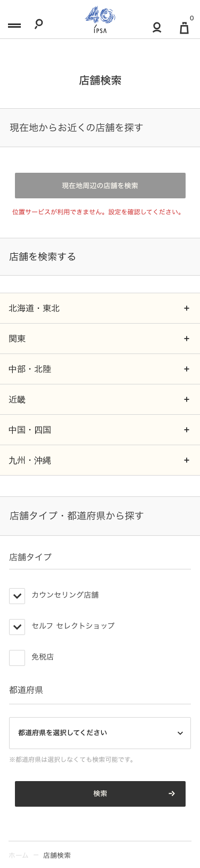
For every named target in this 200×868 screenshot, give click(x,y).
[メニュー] (13, 28)
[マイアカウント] (157, 31)
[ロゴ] (100, 19)
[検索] (39, 28)
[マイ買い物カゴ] (185, 32)
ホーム (19, 855)
